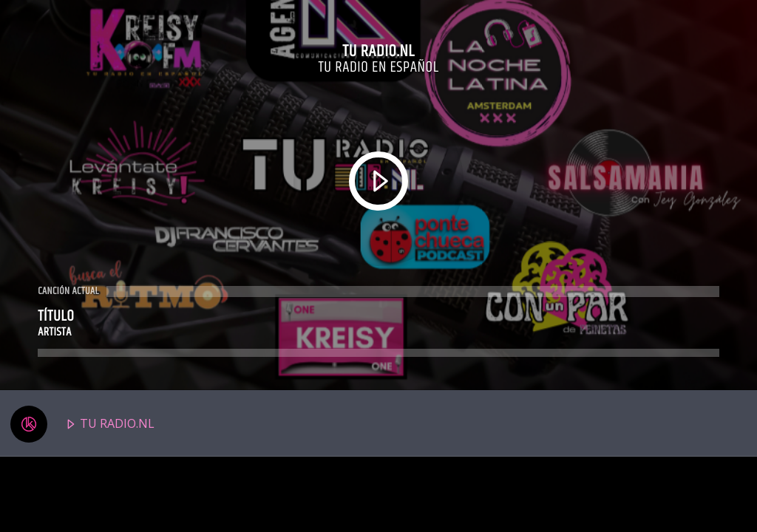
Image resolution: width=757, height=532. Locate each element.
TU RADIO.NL (82, 424)
